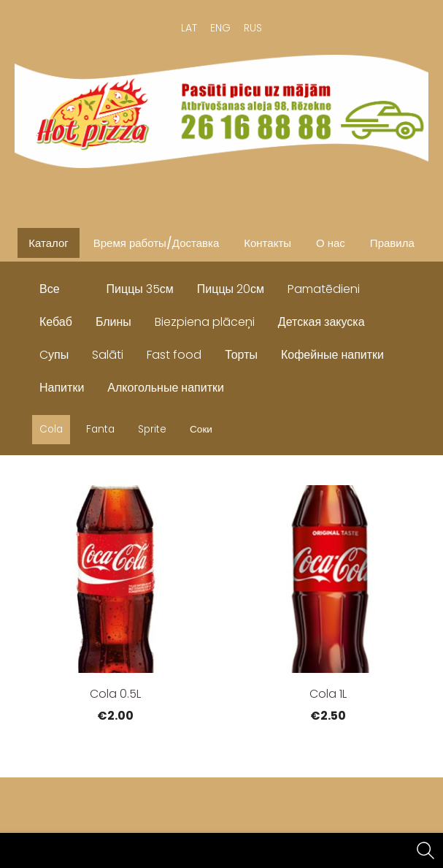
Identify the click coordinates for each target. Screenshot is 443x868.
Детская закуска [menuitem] (321, 322)
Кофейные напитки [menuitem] (332, 355)
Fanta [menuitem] (100, 429)
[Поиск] (425, 850)
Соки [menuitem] (201, 429)
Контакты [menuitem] (267, 243)
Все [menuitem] (50, 289)
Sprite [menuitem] (152, 429)
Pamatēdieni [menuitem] (324, 289)
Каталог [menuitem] (49, 243)
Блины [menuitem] (113, 322)
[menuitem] (83, 286)
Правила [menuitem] (392, 243)
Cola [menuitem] (51, 429)
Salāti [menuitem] (108, 355)
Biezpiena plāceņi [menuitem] (205, 322)
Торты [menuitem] (241, 355)
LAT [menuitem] (189, 28)
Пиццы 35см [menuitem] (140, 289)
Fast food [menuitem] (174, 355)
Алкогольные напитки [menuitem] (166, 388)
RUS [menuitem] (253, 28)
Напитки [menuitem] (62, 388)
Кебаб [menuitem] (56, 322)
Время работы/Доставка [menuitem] (156, 243)
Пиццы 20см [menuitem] (231, 289)
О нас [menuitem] (331, 243)
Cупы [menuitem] (54, 355)
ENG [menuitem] (220, 28)
